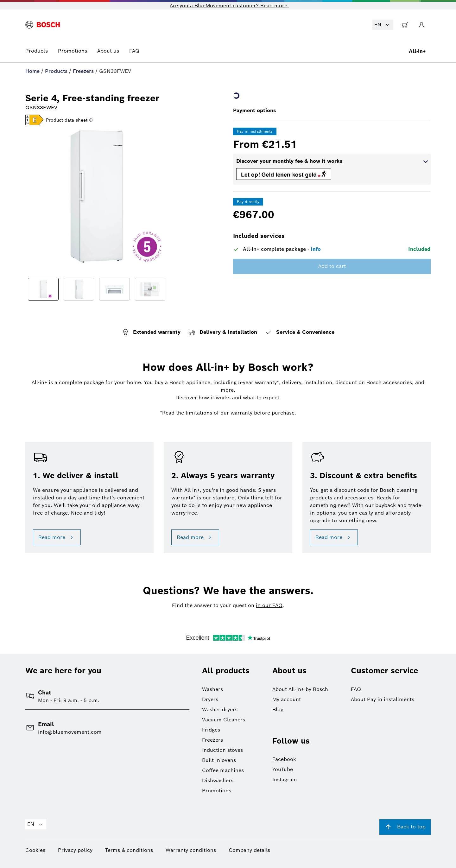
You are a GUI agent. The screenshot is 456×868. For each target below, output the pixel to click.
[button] (34, 120)
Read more (57, 537)
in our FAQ (269, 605)
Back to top (405, 827)
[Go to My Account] (421, 25)
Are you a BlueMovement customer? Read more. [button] (229, 6)
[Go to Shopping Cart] (405, 25)
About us (108, 51)
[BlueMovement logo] (43, 25)
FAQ (134, 51)
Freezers (83, 71)
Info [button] (316, 249)
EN (383, 25)
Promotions (73, 51)
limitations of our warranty (219, 413)
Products (37, 51)
